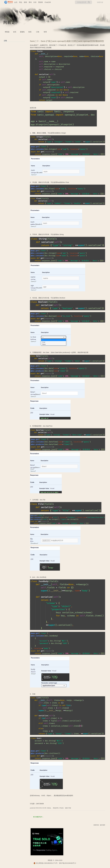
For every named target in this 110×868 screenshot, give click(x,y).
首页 (15, 32)
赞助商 (41, 2)
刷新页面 (96, 825)
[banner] (8, 2)
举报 (70, 808)
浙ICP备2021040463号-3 (68, 863)
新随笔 (22, 32)
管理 (45, 32)
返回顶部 (102, 825)
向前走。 (11, 22)
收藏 (66, 808)
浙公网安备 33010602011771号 (46, 863)
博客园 (7, 32)
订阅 (38, 32)
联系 (30, 32)
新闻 (25, 2)
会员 (16, 2)
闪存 (35, 2)
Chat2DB (48, 2)
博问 (30, 2)
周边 (21, 2)
